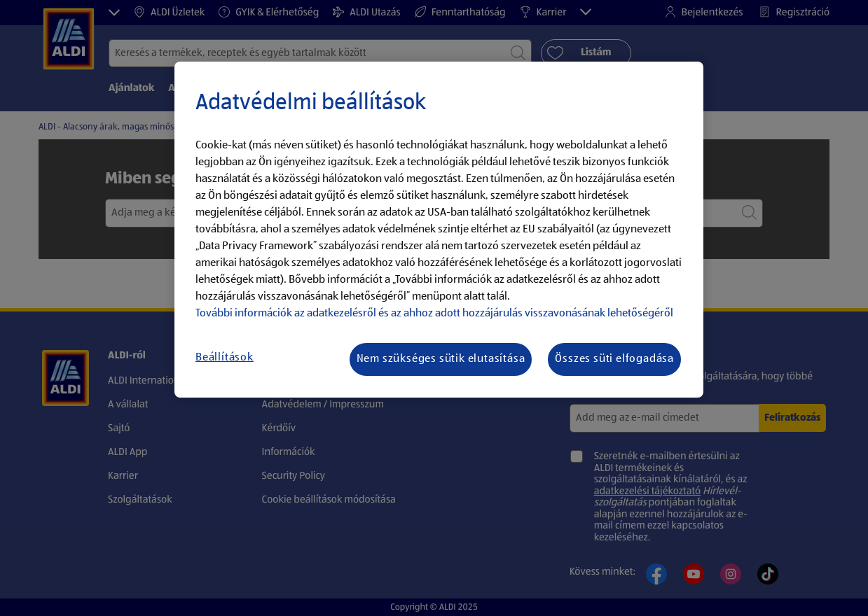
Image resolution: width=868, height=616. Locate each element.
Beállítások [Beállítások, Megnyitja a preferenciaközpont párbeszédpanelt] (225, 358)
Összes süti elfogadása (614, 359)
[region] (439, 230)
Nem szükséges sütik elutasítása (441, 359)
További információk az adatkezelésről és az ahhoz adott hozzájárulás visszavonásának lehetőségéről (434, 314)
